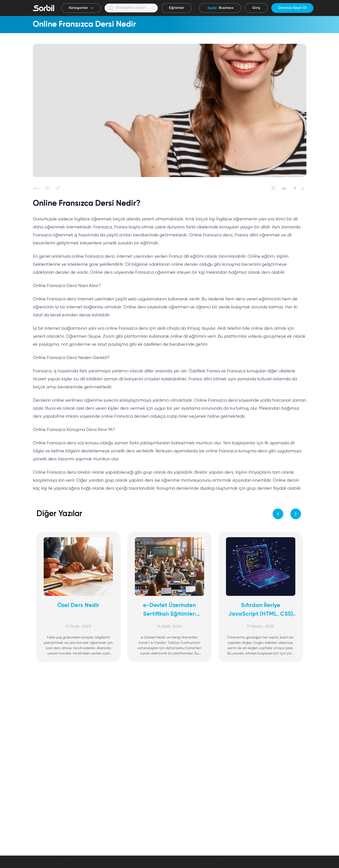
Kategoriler (81, 8)
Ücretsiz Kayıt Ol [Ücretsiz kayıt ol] (292, 8)
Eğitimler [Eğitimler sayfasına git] (177, 8)
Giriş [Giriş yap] (256, 8)
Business (220, 8)
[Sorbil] (44, 8)
